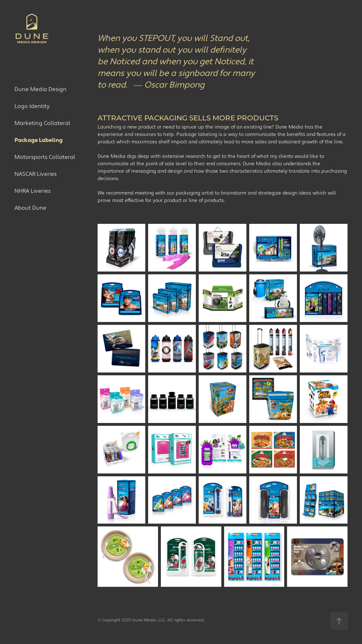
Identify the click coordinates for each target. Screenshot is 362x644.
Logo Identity (32, 106)
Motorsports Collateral (45, 157)
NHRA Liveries (33, 191)
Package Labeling (39, 140)
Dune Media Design (40, 89)
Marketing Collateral (42, 123)
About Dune (30, 208)
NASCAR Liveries (36, 174)
